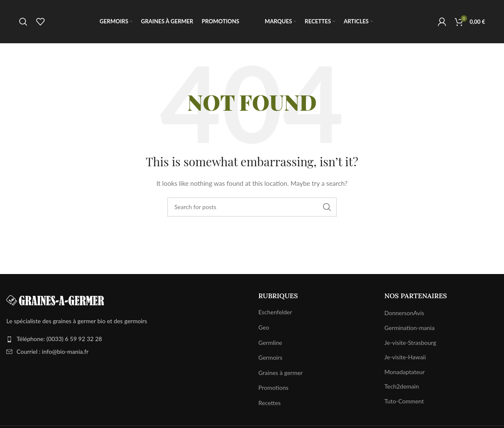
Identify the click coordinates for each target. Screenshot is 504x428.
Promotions (273, 389)
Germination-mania (409, 329)
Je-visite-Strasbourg (410, 344)
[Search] (23, 22)
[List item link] (126, 341)
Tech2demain (402, 388)
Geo (264, 329)
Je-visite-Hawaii (405, 359)
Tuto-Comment (404, 402)
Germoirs (270, 359)
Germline (270, 344)
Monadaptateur (405, 373)
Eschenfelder (275, 314)
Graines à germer (280, 374)
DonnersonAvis (404, 315)
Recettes (270, 404)
